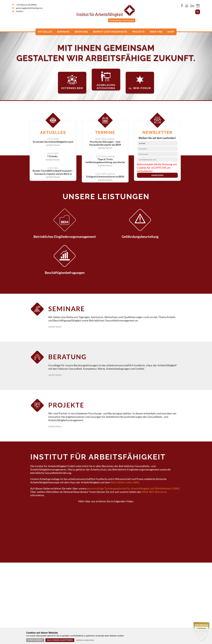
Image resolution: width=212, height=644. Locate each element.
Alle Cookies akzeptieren (60, 640)
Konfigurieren (35, 640)
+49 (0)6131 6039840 (26, 5)
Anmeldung (157, 174)
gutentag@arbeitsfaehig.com (29, 8)
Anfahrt (20, 11)
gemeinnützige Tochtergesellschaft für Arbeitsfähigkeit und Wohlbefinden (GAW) (134, 459)
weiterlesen (57, 295)
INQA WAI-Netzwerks (155, 462)
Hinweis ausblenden (85, 640)
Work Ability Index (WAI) (125, 453)
